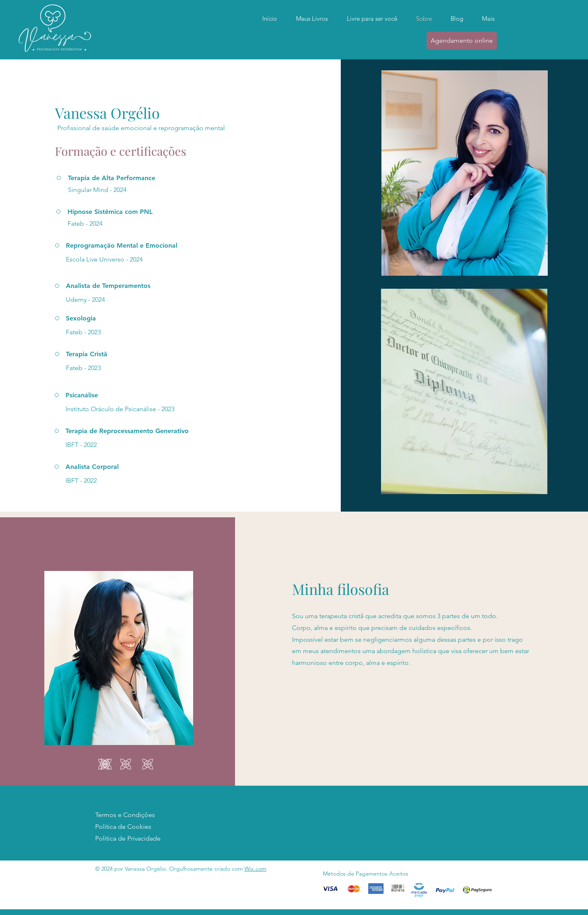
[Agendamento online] (462, 41)
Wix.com (255, 869)
